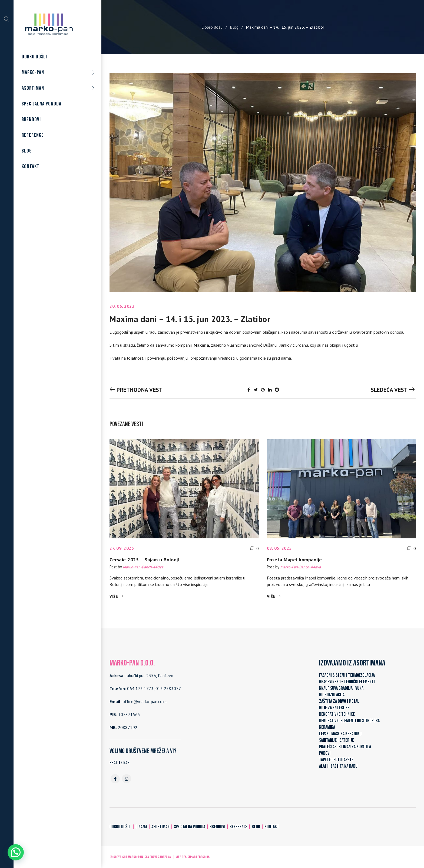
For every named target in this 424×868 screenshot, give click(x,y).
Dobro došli (212, 27)
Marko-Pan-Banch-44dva (143, 567)
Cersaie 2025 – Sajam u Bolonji (144, 560)
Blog (234, 27)
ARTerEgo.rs (201, 857)
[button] (16, 852)
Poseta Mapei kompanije (294, 560)
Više (114, 596)
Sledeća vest (389, 390)
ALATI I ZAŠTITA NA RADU (338, 766)
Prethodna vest (140, 390)
